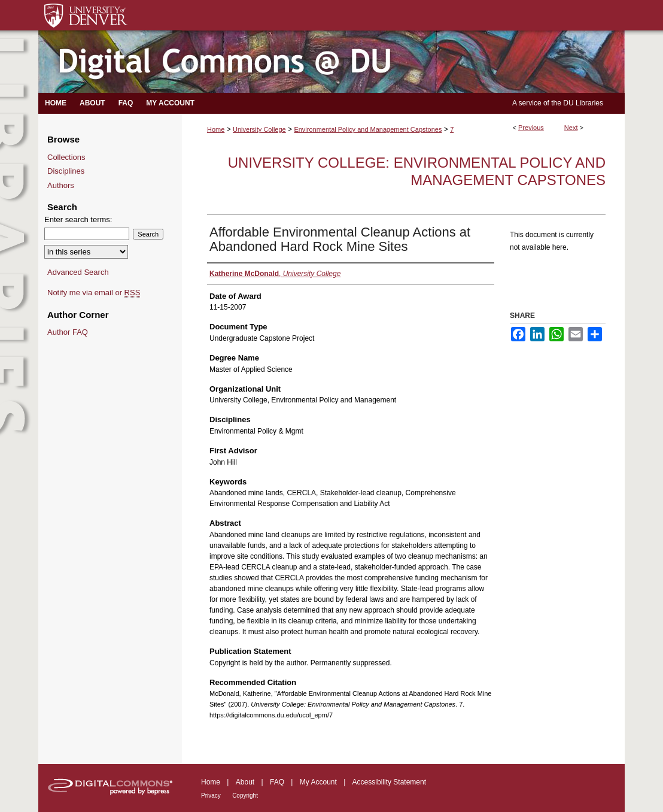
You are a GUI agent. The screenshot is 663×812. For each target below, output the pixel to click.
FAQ (277, 782)
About (245, 782)
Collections (66, 157)
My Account (318, 782)
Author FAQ (68, 332)
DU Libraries (583, 103)
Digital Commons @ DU (331, 62)
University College (259, 129)
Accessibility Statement (389, 782)
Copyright (245, 796)
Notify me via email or (94, 293)
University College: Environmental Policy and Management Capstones (417, 171)
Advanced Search (78, 272)
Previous (531, 128)
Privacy (211, 796)
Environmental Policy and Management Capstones (368, 129)
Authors (61, 185)
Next (571, 128)
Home (216, 129)
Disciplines (66, 171)
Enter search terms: (78, 219)
